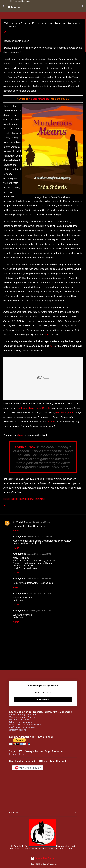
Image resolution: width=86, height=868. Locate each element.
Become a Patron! (18, 754)
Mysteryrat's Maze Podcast (22, 717)
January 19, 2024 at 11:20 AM (39, 537)
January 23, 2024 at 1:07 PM (39, 579)
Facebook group (65, 413)
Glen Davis (19, 522)
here (47, 335)
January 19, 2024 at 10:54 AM (38, 522)
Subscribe (43, 700)
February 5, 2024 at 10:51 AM (39, 611)
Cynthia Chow (26, 447)
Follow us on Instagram (21, 722)
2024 (7, 499)
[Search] (82, 6)
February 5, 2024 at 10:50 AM (39, 593)
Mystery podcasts (18, 730)
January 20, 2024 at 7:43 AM (39, 554)
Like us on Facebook (19, 720)
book (14, 499)
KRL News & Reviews (19, 1)
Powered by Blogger (43, 858)
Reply (16, 531)
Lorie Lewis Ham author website (25, 725)
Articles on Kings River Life (22, 715)
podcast (52, 422)
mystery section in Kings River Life (34, 408)
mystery (40, 499)
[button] (5, 32)
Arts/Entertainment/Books (22, 727)
